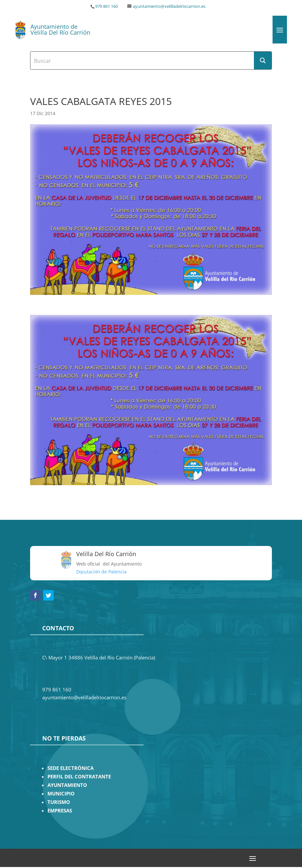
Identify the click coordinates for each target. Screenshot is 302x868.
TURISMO (59, 802)
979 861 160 (107, 6)
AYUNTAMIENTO (67, 785)
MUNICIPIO (61, 794)
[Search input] (142, 60)
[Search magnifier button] (263, 60)
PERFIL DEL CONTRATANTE (79, 777)
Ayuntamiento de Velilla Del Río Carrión (60, 29)
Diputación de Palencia (101, 572)
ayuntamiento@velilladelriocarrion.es (169, 6)
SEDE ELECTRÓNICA (71, 768)
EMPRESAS (60, 811)
